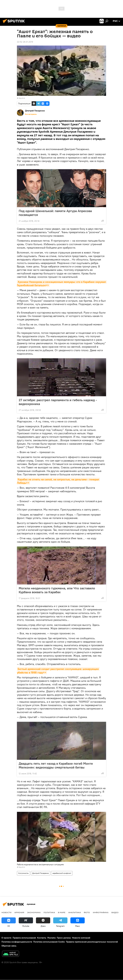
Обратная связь (9, 946)
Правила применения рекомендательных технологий (92, 942)
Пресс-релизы (64, 938)
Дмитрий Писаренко (41, 873)
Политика (49, 912)
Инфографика (101, 912)
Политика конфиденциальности (17, 942)
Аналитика (75, 912)
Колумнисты (23, 873)
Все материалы (31, 114)
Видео (115, 912)
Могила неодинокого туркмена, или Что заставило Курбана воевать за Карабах (57, 590)
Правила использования (24, 938)
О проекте (6, 938)
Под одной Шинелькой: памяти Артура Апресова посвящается (55, 213)
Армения (19, 912)
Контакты (42, 938)
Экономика (34, 912)
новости (6, 912)
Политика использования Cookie (49, 942)
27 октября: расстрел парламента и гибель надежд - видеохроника (58, 402)
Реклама (51, 938)
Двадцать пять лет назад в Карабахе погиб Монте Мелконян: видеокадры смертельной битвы (56, 765)
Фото (87, 912)
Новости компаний (81, 938)
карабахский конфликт (62, 873)
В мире (62, 912)
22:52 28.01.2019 (25, 42)
